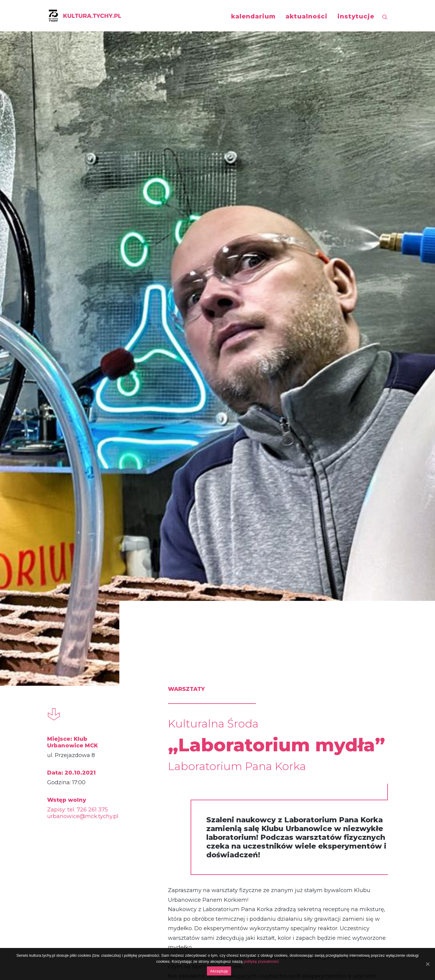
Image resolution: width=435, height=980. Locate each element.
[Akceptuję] (427, 964)
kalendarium (253, 16)
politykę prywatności (261, 961)
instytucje (356, 16)
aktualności (306, 16)
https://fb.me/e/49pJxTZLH (183, 829)
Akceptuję (219, 971)
